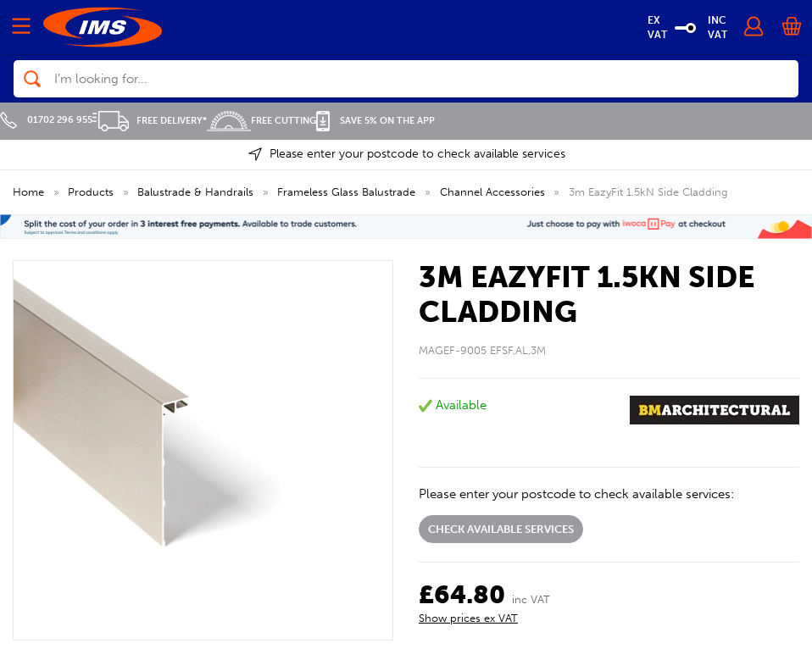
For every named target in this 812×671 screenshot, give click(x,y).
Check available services (501, 529)
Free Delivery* (150, 121)
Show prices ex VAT (468, 618)
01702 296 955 (46, 120)
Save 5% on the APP (375, 121)
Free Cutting (261, 121)
